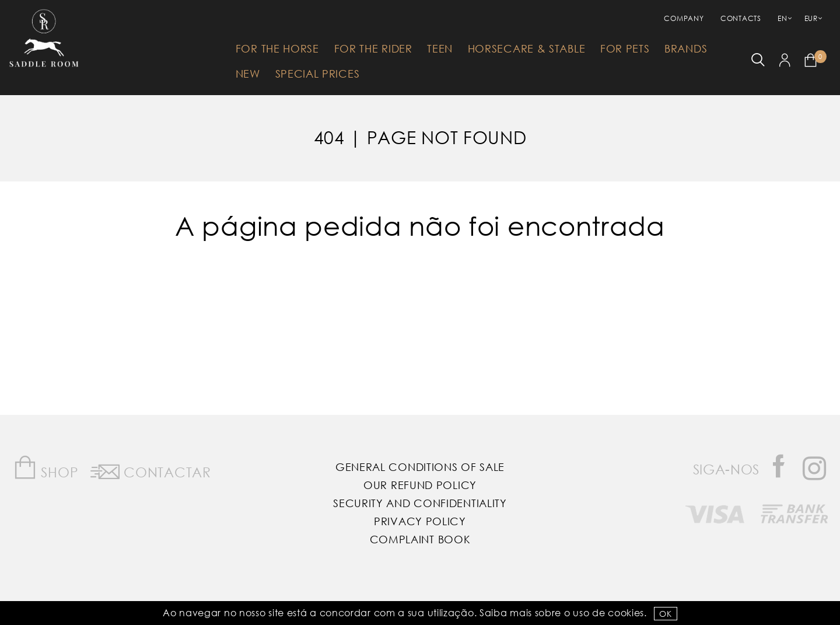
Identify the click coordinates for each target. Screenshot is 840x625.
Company (684, 18)
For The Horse (277, 48)
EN (782, 18)
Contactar (151, 470)
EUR (811, 18)
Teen (440, 48)
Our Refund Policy (420, 485)
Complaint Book (420, 539)
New (248, 74)
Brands (686, 48)
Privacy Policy (420, 521)
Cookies (626, 612)
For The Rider (373, 48)
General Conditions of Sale (420, 467)
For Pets (625, 48)
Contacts (741, 18)
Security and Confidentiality (420, 503)
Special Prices (318, 74)
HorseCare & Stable (527, 48)
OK (665, 614)
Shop (46, 468)
